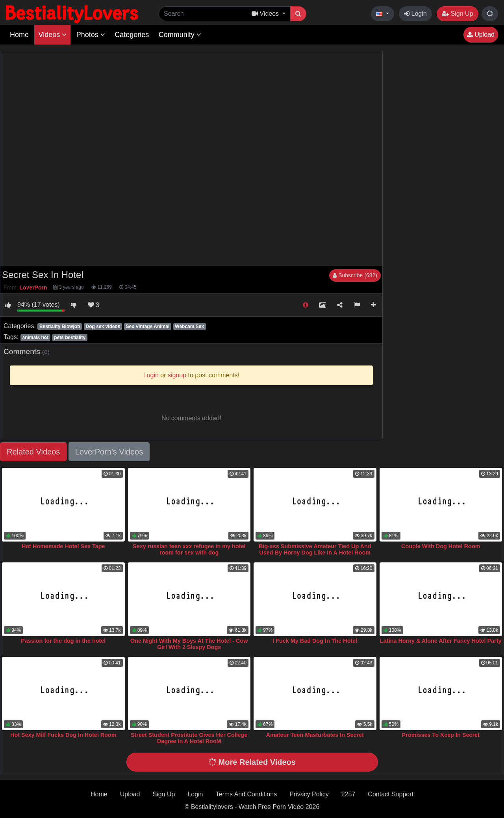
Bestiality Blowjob (60, 326)
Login (415, 14)
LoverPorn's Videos (109, 452)
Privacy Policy (309, 794)
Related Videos (33, 452)
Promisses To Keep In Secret (441, 735)
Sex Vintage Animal (148, 326)
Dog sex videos (103, 326)
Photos (91, 35)
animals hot (35, 338)
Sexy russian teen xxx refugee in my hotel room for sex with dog (189, 549)
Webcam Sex (189, 326)
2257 (348, 794)
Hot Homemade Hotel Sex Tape (63, 546)
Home (19, 35)
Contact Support (391, 794)
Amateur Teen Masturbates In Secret (315, 735)
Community (180, 35)
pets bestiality (70, 338)
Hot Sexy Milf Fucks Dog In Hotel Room (63, 735)
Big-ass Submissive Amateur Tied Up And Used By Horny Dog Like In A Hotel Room (315, 549)
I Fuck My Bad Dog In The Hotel (315, 641)
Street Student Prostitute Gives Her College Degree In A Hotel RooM (189, 738)
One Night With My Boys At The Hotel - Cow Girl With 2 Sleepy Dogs (189, 644)
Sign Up (457, 14)
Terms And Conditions (246, 794)
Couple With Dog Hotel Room (441, 546)
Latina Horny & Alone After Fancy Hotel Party (441, 641)
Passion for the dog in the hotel (63, 641)
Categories (132, 35)
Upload (481, 34)
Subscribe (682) (355, 275)
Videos (52, 35)
